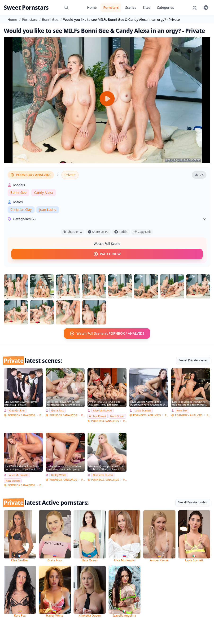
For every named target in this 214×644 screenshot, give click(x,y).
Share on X (73, 232)
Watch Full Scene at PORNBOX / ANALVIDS (107, 333)
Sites (147, 7)
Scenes (131, 7)
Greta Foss (57, 410)
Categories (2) (107, 219)
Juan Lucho (48, 210)
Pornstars (111, 7)
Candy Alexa (44, 192)
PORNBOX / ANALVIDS (31, 175)
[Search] (66, 8)
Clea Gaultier (17, 410)
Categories (165, 7)
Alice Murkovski (102, 410)
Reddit (121, 232)
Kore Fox (182, 410)
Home (92, 7)
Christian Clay (21, 210)
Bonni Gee (50, 19)
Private (70, 175)
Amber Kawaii (98, 416)
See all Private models (193, 502)
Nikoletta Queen (103, 475)
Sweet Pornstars (26, 7)
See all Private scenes (193, 360)
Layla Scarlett (143, 410)
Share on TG (98, 232)
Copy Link (142, 232)
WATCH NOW (107, 254)
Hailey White (59, 475)
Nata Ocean (117, 416)
